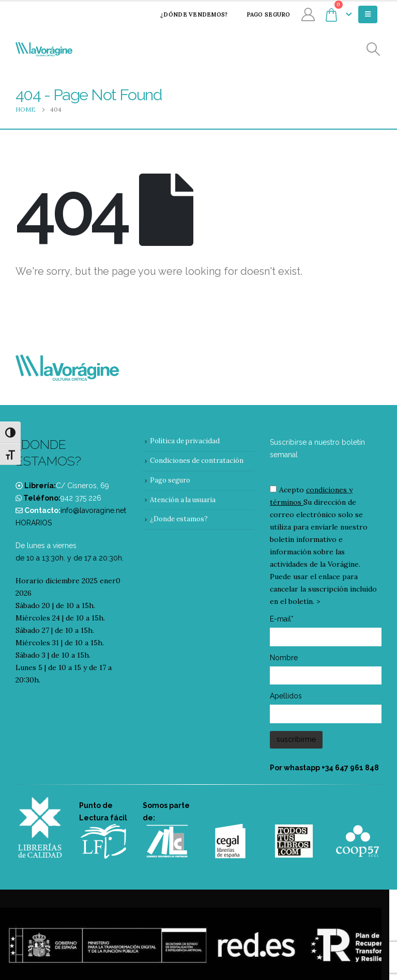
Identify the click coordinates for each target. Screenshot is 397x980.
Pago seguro (262, 14)
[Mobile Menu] (368, 14)
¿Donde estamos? (179, 519)
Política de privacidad (185, 441)
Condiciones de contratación (197, 461)
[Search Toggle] (373, 49)
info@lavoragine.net (93, 510)
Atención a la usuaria (183, 500)
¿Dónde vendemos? (187, 14)
